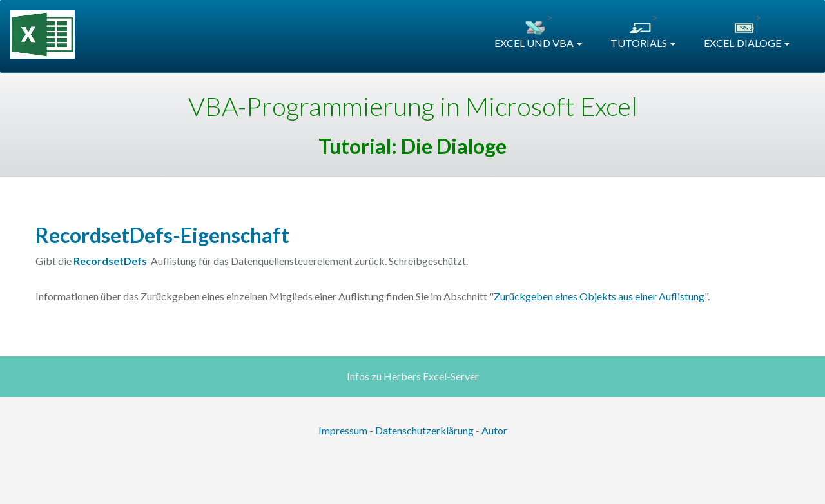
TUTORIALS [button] (643, 43)
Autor (494, 430)
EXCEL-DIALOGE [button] (747, 43)
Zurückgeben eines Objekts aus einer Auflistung (599, 296)
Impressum (343, 430)
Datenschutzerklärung (424, 430)
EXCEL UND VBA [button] (538, 43)
